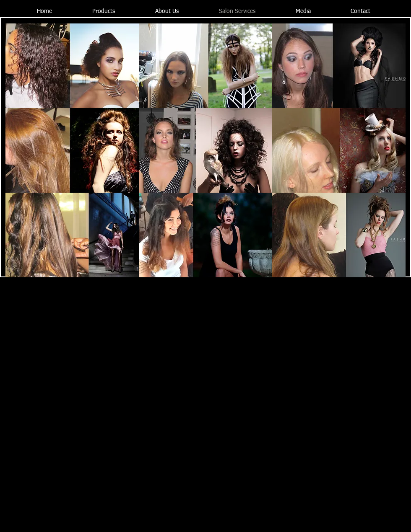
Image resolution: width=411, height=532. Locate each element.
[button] (72, 66)
